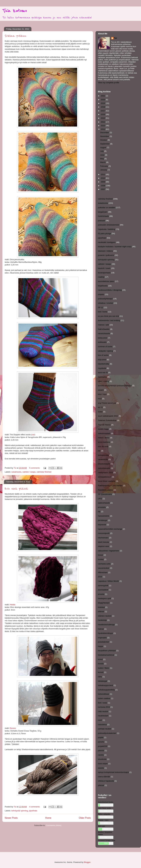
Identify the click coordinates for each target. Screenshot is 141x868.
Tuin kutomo (15, 11)
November (105, 136)
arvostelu (102, 507)
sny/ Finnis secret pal (107, 403)
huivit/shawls (103, 216)
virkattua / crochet (106, 303)
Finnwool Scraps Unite (107, 840)
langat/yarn (103, 212)
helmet (101, 629)
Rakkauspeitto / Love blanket (110, 486)
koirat (100, 659)
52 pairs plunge (105, 233)
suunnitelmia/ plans (106, 281)
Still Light (101, 826)
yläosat (101, 785)
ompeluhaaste (104, 464)
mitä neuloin (103, 711)
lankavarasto (103, 455)
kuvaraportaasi (104, 273)
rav (33, 435)
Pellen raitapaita (104, 814)
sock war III (103, 372)
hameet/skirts (104, 516)
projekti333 (103, 746)
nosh (100, 720)
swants (101, 768)
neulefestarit (103, 716)
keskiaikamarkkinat (106, 655)
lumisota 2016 (104, 707)
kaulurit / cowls (104, 268)
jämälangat (103, 520)
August (104, 147)
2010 (103, 178)
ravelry (101, 755)
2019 (103, 103)
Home (48, 818)
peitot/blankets (104, 468)
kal (99, 451)
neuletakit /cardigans (107, 242)
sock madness (104, 442)
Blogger (87, 862)
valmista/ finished (44, 472)
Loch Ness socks (104, 808)
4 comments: (35, 807)
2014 (103, 122)
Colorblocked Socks (106, 802)
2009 (103, 182)
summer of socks (105, 347)
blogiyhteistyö (104, 603)
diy (99, 512)
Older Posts (85, 818)
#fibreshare (103, 572)
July (102, 151)
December (105, 132)
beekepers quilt (104, 598)
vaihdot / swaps (29, 472)
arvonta (101, 594)
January (104, 170)
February (104, 166)
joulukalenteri (104, 642)
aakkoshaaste (104, 503)
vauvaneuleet (104, 568)
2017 (103, 111)
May (102, 159)
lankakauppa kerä (106, 685)
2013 (103, 126)
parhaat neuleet (105, 729)
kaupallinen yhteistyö (107, 651)
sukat (100, 412)
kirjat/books (103, 286)
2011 (103, 174)
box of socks (103, 355)
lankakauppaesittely (106, 690)
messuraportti (104, 533)
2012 (103, 129)
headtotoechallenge (106, 625)
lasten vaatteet (104, 698)
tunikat (101, 559)
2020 (103, 100)
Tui (116, 38)
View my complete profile (109, 83)
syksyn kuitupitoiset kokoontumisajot (113, 772)
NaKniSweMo (104, 329)
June (103, 155)
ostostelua (102, 725)
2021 (103, 96)
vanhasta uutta (104, 564)
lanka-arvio (103, 338)
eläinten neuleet (105, 616)
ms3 (100, 399)
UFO (100, 499)
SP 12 (101, 307)
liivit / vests (103, 703)
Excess (13, 728)
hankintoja (102, 620)
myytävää (102, 368)
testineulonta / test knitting (109, 320)
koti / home (103, 312)
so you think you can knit (108, 316)
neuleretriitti (103, 459)
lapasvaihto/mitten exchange (110, 529)
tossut (101, 555)
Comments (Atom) (54, 825)
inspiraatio (102, 638)
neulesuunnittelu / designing (110, 290)
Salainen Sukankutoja (107, 420)
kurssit (101, 672)
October (104, 140)
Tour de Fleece (104, 425)
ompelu (101, 294)
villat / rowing (103, 381)
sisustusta (102, 759)
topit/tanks (102, 377)
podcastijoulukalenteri (107, 733)
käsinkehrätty (104, 364)
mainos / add (103, 325)
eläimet (101, 611)
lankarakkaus (104, 694)
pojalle (101, 737)
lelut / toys (102, 394)
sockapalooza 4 (105, 477)
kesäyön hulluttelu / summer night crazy (115, 247)
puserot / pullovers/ (106, 255)
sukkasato (102, 342)
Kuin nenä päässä (16, 489)
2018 (103, 107)
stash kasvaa (104, 542)
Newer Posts (11, 818)
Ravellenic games (106, 490)
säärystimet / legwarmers (109, 551)
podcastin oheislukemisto (109, 225)
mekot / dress (104, 438)
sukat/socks (16, 472)
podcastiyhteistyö (105, 299)
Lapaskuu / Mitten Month (108, 581)
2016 (103, 114)
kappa (101, 646)
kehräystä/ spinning (20, 811)
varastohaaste (104, 333)
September (105, 144)
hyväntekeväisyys (105, 633)
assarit (101, 390)
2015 (103, 118)
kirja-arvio (102, 360)
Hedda (12, 605)
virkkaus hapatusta (106, 781)
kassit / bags (103, 429)
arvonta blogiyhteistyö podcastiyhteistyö (115, 386)
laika (100, 677)
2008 (103, 186)
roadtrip (101, 277)
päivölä (101, 750)
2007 (103, 189)
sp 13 (100, 407)
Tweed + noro (103, 820)
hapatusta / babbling (107, 229)
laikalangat (103, 681)
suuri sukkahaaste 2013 (108, 416)
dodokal (101, 607)
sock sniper (103, 764)
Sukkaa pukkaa (15, 36)
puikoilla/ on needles (107, 207)
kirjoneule (102, 525)
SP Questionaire (105, 494)
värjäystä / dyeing (105, 351)
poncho (101, 742)
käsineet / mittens (105, 251)
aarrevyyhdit (103, 585)
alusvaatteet (103, 590)
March (103, 162)
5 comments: (35, 468)
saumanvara (103, 538)
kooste (101, 664)
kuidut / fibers (104, 668)
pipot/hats (33, 811)
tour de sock (103, 446)
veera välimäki (104, 777)
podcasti (101, 221)
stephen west (104, 546)
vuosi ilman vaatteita (107, 481)
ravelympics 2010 (105, 472)
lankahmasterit (104, 433)
